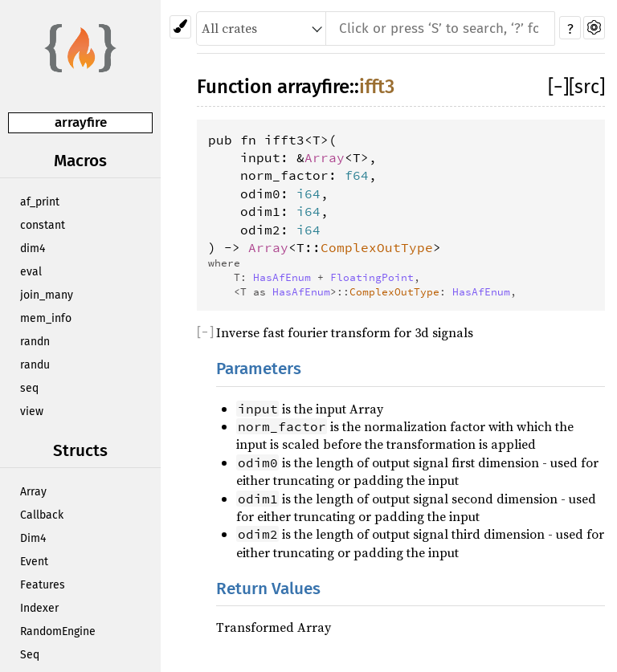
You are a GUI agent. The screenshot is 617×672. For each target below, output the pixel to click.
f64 (357, 175)
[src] (587, 87)
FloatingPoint (372, 277)
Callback (42, 515)
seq (29, 388)
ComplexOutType (377, 247)
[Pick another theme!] (180, 27)
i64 (308, 193)
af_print (40, 202)
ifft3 (377, 87)
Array (33, 492)
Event (34, 562)
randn (35, 342)
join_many (47, 295)
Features (43, 585)
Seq (30, 655)
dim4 (33, 248)
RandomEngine (58, 631)
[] (558, 87)
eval (31, 272)
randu (35, 365)
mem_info (46, 318)
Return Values (268, 589)
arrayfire (81, 122)
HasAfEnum (282, 277)
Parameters (259, 369)
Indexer (39, 608)
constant (43, 225)
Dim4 (33, 538)
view (32, 411)
